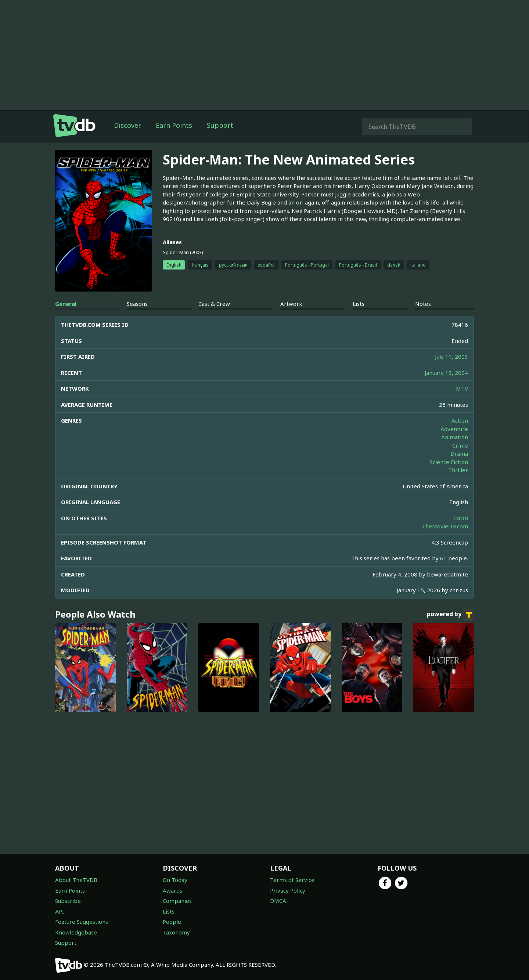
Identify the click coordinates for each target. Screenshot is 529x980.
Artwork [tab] (291, 304)
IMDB (461, 518)
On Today (175, 880)
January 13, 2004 (446, 373)
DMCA (278, 901)
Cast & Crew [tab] (214, 304)
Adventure (454, 429)
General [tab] (66, 304)
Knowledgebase (76, 932)
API (60, 911)
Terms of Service (292, 880)
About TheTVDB (76, 880)
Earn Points (174, 125)
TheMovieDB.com (445, 526)
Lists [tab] (359, 304)
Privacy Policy (288, 890)
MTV (462, 388)
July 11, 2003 (451, 357)
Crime (460, 445)
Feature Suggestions (82, 922)
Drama (459, 453)
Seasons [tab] (137, 304)
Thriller (458, 470)
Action (460, 420)
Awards (172, 890)
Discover (127, 125)
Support (220, 125)
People (172, 922)
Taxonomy (176, 932)
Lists (169, 911)
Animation (455, 437)
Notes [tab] (423, 304)
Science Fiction (449, 462)
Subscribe (68, 901)
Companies (177, 901)
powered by (450, 615)
